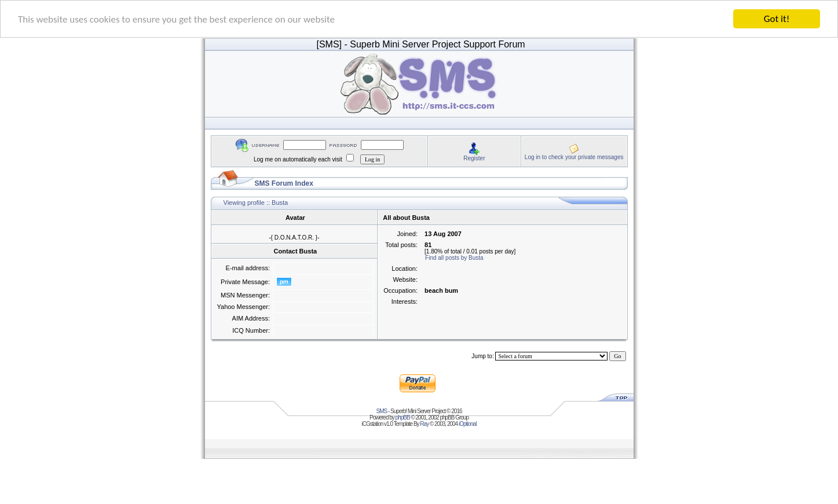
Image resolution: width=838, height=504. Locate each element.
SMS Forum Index (284, 183)
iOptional (467, 424)
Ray (424, 424)
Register (474, 158)
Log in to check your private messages (574, 157)
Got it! (777, 19)
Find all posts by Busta (454, 258)
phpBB (403, 417)
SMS (382, 411)
